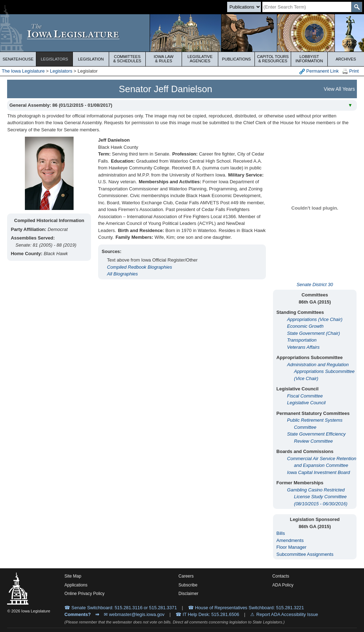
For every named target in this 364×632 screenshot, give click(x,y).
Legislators (55, 59)
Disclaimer (188, 594)
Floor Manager (292, 547)
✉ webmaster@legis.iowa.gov (134, 614)
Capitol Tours (273, 59)
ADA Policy (283, 585)
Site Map (73, 576)
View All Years (339, 89)
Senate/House (18, 59)
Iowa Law (164, 59)
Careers (186, 576)
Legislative (200, 59)
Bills (281, 533)
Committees (127, 59)
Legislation (91, 59)
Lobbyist (309, 59)
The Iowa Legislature (23, 71)
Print (350, 71)
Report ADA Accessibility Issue (287, 614)
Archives (346, 59)
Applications (76, 585)
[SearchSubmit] (357, 7)
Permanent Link (319, 71)
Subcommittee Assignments (305, 554)
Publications (236, 59)
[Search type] (244, 7)
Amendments (290, 540)
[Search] (307, 7)
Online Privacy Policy (84, 594)
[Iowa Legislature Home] (182, 33)
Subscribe (188, 585)
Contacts (281, 576)
